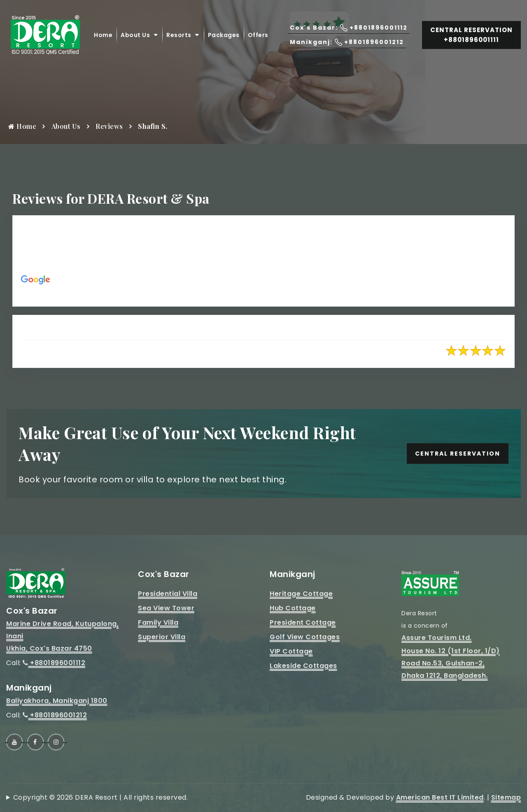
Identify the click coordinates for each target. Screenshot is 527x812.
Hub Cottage (293, 608)
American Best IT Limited (440, 797)
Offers (258, 35)
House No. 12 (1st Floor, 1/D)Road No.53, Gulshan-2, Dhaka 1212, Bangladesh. (451, 663)
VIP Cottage (291, 651)
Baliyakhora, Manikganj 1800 (57, 701)
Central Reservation (458, 454)
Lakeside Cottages (303, 666)
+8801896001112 (54, 663)
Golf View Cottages (305, 637)
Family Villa (158, 622)
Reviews (109, 126)
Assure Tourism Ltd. (437, 638)
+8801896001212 (55, 715)
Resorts (179, 35)
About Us (135, 35)
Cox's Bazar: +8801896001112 (349, 28)
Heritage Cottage (301, 594)
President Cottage (303, 622)
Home (103, 35)
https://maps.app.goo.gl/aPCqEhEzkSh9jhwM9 (174, 292)
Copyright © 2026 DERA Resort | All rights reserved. (101, 797)
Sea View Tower (166, 608)
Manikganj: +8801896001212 (347, 42)
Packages (224, 35)
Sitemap (506, 797)
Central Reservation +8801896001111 (471, 35)
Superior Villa (162, 637)
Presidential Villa (168, 594)
